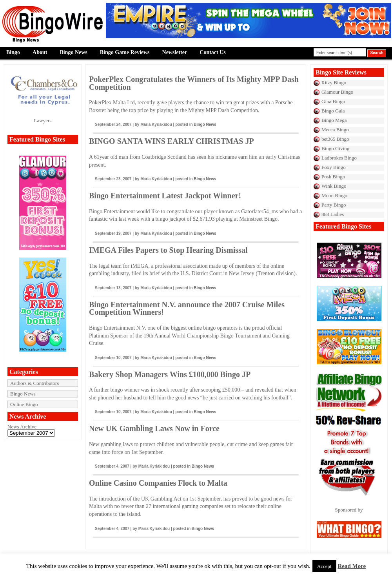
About (40, 52)
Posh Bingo (333, 177)
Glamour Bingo (337, 92)
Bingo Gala (333, 111)
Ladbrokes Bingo (339, 158)
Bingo (13, 52)
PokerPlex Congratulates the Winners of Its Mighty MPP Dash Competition (194, 83)
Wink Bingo (334, 186)
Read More (352, 566)
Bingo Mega (334, 120)
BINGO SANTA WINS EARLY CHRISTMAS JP (171, 141)
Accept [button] (324, 566)
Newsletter (175, 52)
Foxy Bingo (334, 167)
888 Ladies (333, 214)
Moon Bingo (334, 195)
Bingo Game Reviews (125, 52)
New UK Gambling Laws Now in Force (154, 428)
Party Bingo (334, 205)
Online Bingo (24, 404)
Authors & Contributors (34, 383)
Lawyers (43, 121)
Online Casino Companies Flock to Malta (158, 483)
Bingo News (73, 52)
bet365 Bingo (335, 139)
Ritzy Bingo (334, 83)
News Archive (22, 427)
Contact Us (213, 52)
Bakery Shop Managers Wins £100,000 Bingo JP (170, 374)
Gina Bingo (333, 101)
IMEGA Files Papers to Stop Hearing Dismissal (168, 250)
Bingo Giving (335, 148)
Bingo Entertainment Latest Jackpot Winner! (165, 196)
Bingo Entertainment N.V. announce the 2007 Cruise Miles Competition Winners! (187, 308)
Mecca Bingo (335, 130)
